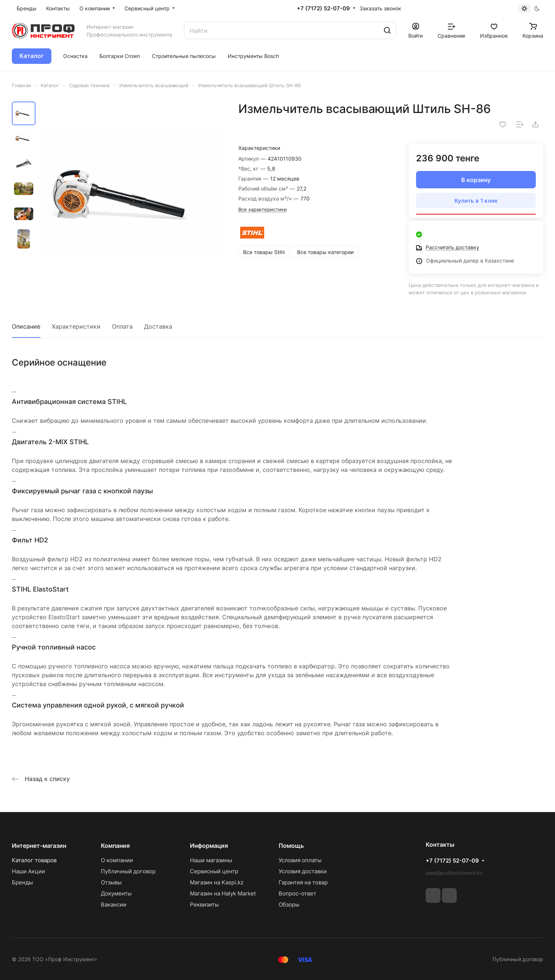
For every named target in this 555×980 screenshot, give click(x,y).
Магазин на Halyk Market (223, 893)
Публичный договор (128, 871)
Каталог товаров (34, 860)
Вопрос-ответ (297, 893)
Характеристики (76, 326)
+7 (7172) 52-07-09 (323, 8)
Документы (116, 893)
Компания (115, 846)
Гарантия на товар (303, 882)
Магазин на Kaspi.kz (217, 882)
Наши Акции (28, 871)
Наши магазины (211, 860)
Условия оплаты (300, 860)
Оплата (122, 326)
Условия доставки (303, 871)
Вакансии (114, 904)
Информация (209, 846)
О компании (117, 860)
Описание (26, 326)
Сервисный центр (214, 871)
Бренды (22, 882)
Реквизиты (204, 904)
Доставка (158, 326)
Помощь (291, 846)
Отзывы (111, 882)
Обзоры (289, 904)
